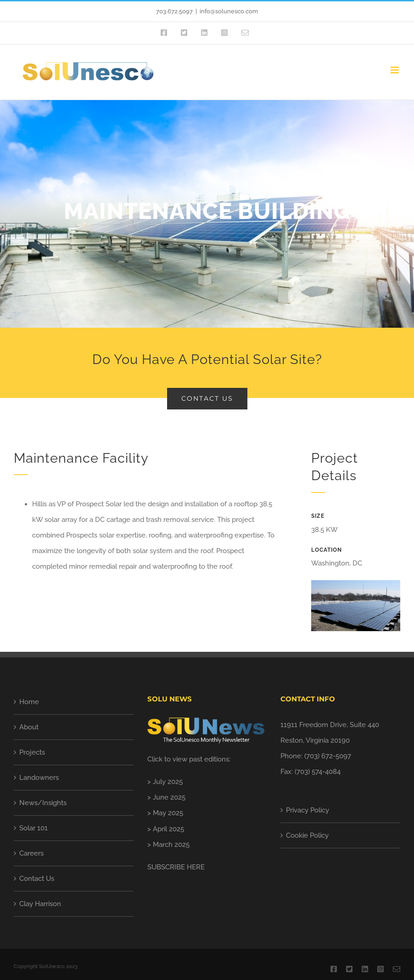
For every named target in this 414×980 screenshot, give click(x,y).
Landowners (39, 778)
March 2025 (171, 845)
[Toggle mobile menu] (395, 70)
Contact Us (37, 879)
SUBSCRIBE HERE (176, 867)
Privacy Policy (308, 810)
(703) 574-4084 (318, 772)
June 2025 (169, 797)
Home (29, 702)
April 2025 (168, 829)
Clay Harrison (40, 904)
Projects (32, 752)
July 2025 (168, 782)
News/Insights (43, 803)
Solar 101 (34, 828)
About (29, 727)
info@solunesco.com (229, 11)
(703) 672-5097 (328, 756)
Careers (31, 853)
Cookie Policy (307, 835)
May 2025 (168, 813)
